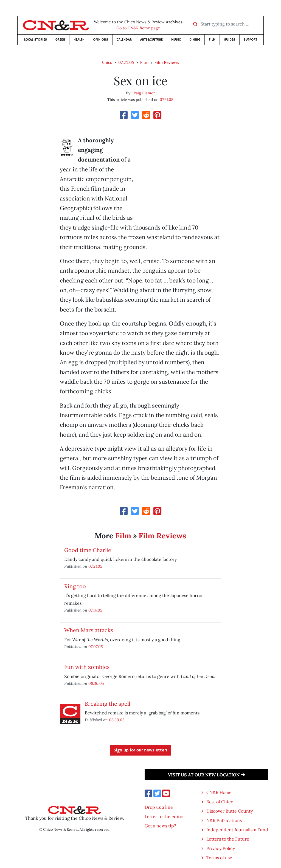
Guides (230, 40)
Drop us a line (159, 807)
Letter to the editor (164, 816)
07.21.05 (126, 62)
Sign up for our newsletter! (140, 750)
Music (176, 40)
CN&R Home (219, 792)
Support (250, 40)
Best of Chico (220, 802)
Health (79, 40)
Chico (107, 62)
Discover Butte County (230, 811)
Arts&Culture (151, 40)
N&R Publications (224, 820)
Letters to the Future (228, 839)
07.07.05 (96, 647)
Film (212, 40)
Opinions (101, 40)
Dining (195, 40)
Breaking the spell (107, 704)
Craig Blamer (143, 93)
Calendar (124, 40)
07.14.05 (95, 610)
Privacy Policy (221, 848)
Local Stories (36, 40)
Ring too (75, 586)
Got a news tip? (160, 826)
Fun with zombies (87, 667)
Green (60, 40)
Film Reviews (167, 62)
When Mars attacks (89, 630)
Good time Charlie (88, 550)
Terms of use (219, 858)
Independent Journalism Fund (237, 830)
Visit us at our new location (206, 775)
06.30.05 (96, 683)
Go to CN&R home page (138, 28)
